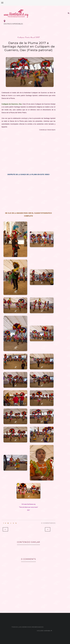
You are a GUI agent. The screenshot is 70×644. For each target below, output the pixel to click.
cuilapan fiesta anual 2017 (29, 37)
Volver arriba (44, 631)
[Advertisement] (28, 151)
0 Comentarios (48, 523)
